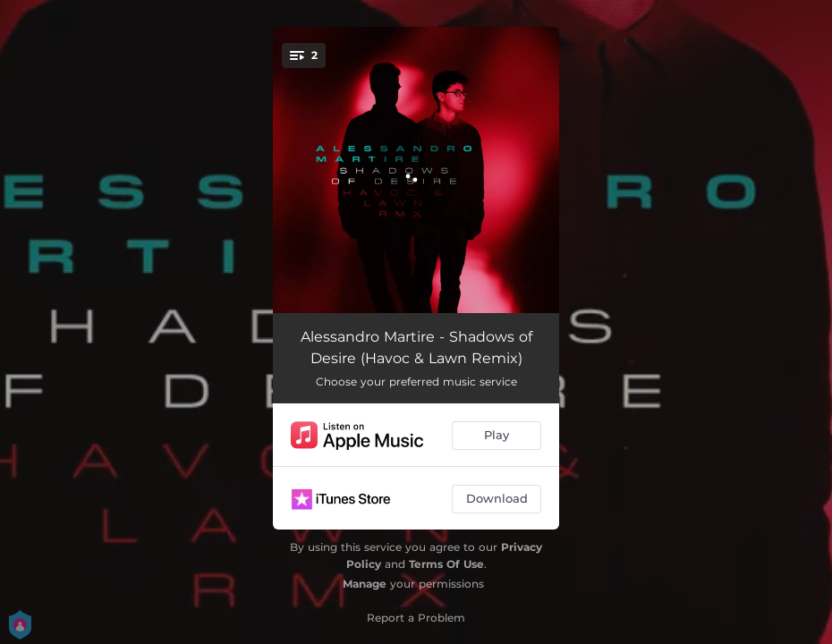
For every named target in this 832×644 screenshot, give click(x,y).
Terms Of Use (446, 564)
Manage (365, 584)
